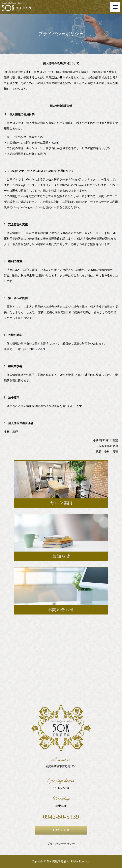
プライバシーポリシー (61, 844)
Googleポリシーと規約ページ (41, 207)
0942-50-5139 (61, 817)
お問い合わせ (61, 830)
